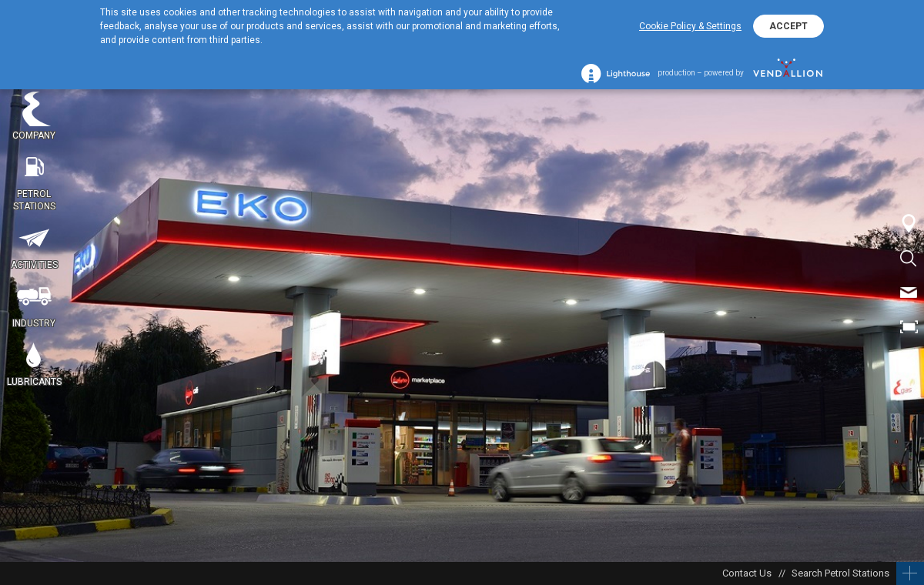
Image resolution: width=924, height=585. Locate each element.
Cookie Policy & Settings (690, 26)
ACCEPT (788, 26)
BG (909, 362)
